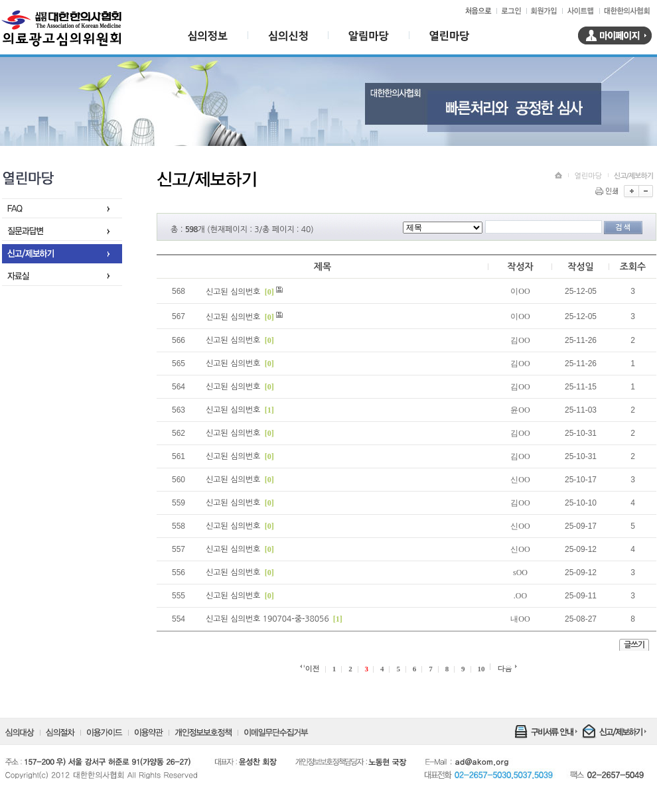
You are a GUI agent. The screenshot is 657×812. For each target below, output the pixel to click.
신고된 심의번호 (234, 292)
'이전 (312, 668)
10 (481, 669)
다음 (504, 668)
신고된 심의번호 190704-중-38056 (267, 619)
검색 (623, 228)
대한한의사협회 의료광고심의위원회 (61, 29)
